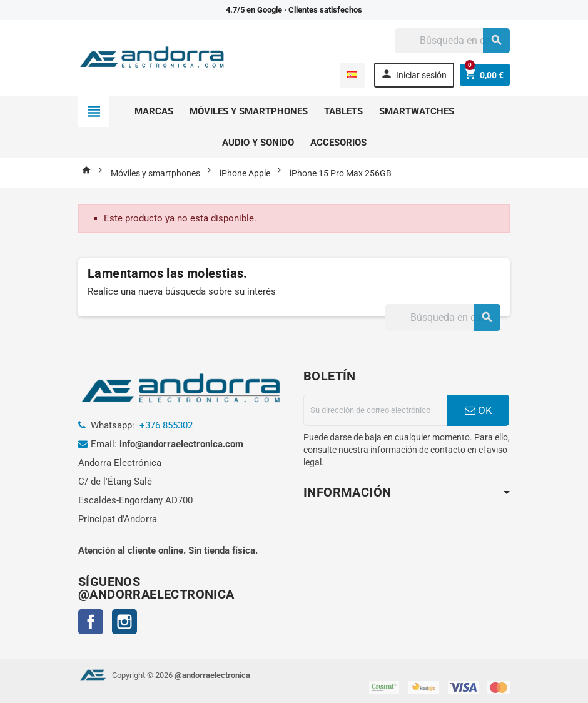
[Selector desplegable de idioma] (352, 75)
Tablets (343, 111)
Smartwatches (417, 111)
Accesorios (338, 143)
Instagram (124, 622)
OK (479, 410)
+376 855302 (166, 425)
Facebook (91, 622)
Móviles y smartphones (249, 111)
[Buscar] (452, 41)
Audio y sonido (258, 143)
